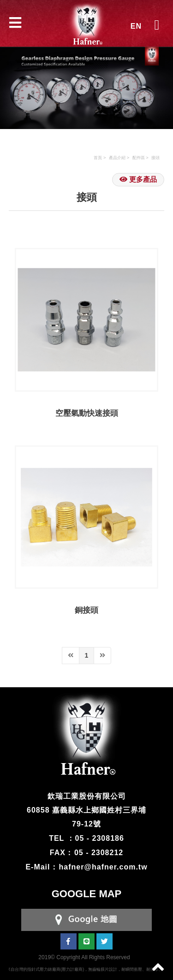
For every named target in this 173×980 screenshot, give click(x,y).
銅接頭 (86, 610)
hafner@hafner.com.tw (103, 867)
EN (136, 26)
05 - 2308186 (100, 838)
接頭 (155, 158)
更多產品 (138, 179)
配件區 (139, 158)
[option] (86, 81)
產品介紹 (117, 158)
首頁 (98, 158)
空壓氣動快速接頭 (87, 413)
